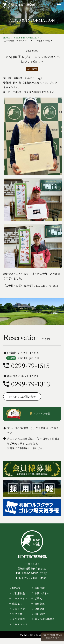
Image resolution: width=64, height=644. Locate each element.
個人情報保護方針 (45, 619)
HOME (7, 38)
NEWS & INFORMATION (27, 38)
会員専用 (40, 609)
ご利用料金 (19, 593)
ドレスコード (20, 624)
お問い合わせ (42, 593)
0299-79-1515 (30, 365)
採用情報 (40, 588)
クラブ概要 (19, 619)
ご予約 (38, 598)
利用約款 (40, 614)
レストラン (19, 609)
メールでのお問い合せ (22, 397)
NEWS (16, 588)
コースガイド (20, 598)
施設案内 (17, 604)
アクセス (17, 614)
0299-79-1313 (31, 384)
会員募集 (40, 604)
